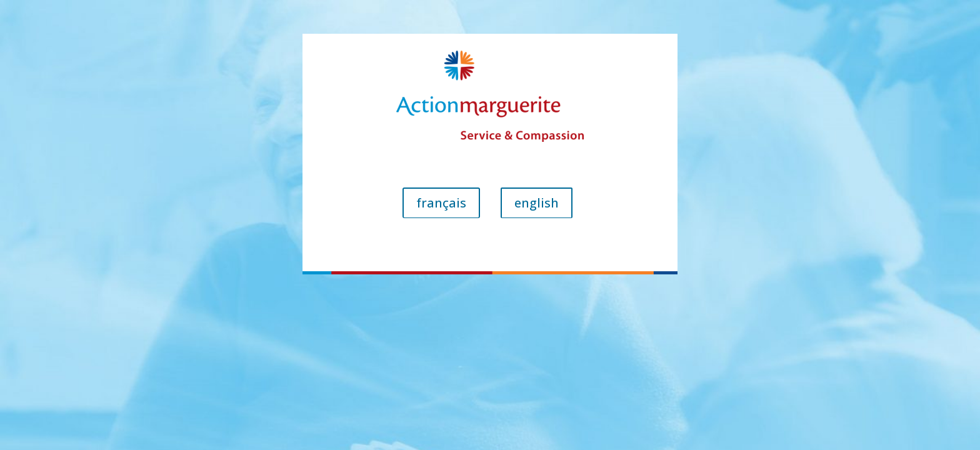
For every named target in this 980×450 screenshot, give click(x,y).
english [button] (537, 203)
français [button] (441, 203)
